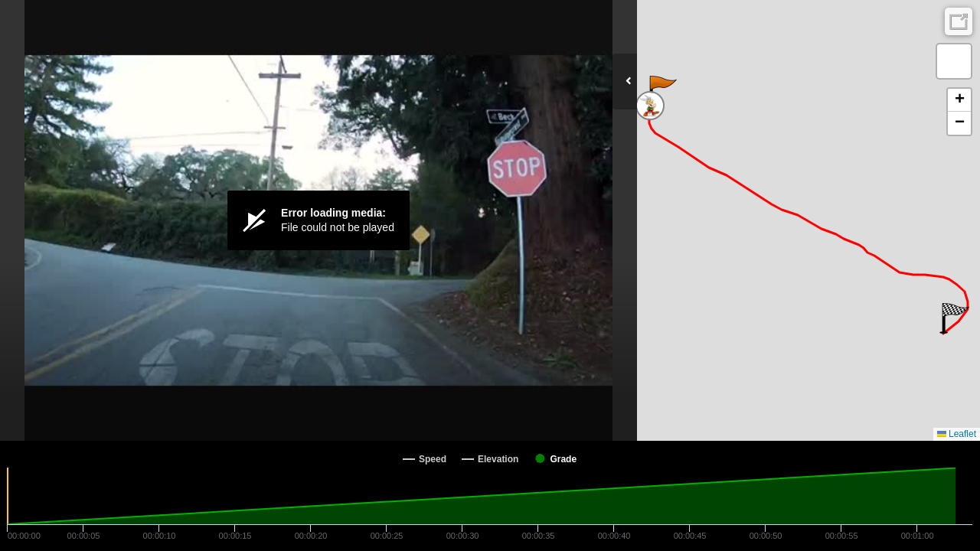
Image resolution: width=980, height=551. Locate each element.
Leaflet (957, 434)
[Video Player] (318, 220)
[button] (662, 91)
